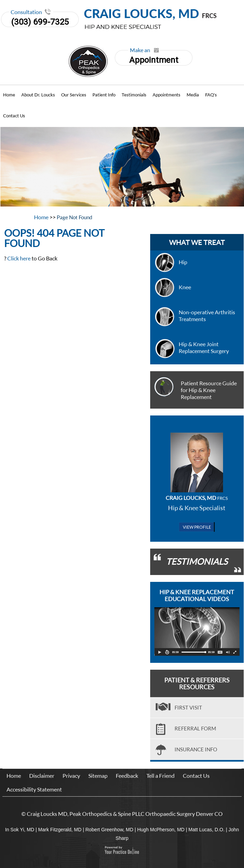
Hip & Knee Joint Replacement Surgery (204, 347)
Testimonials (134, 95)
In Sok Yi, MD (20, 830)
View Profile (197, 527)
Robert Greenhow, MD (109, 830)
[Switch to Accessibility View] (10, 853)
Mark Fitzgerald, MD (60, 830)
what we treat (197, 242)
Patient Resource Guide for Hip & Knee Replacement (209, 390)
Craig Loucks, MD (197, 498)
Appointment (153, 57)
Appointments (167, 95)
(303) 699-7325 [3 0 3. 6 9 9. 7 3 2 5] (40, 22)
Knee (185, 287)
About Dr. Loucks (38, 95)
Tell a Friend (160, 776)
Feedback (127, 776)
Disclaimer (42, 776)
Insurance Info (196, 749)
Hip (183, 262)
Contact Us (14, 116)
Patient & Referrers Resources (197, 683)
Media (193, 95)
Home (9, 95)
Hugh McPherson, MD (161, 830)
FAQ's (211, 95)
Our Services (74, 95)
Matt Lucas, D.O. (206, 830)
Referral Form (195, 728)
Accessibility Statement (34, 789)
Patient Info (104, 95)
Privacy (71, 776)
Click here (19, 258)
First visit (188, 707)
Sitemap (98, 776)
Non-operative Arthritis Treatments (207, 315)
